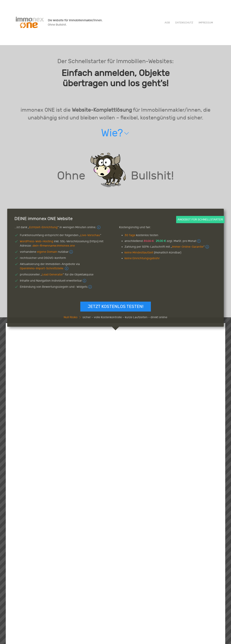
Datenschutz (184, 23)
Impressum (206, 23)
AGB (167, 23)
